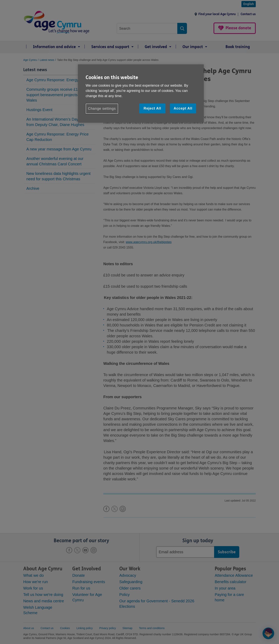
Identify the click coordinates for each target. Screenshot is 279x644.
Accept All (183, 108)
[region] (141, 94)
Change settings (102, 109)
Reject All (152, 108)
